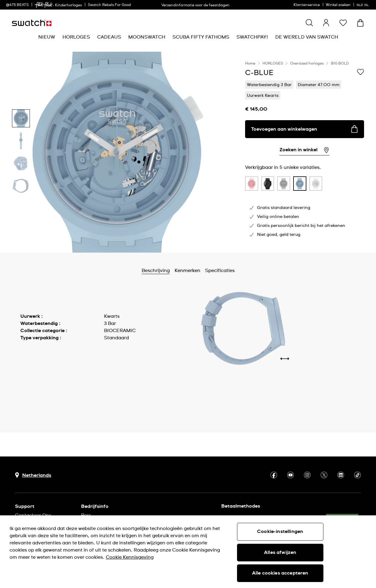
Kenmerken (187, 271)
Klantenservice (307, 5)
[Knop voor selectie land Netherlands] (33, 475)
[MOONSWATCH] (147, 37)
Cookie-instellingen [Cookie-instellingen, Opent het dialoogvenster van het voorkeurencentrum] (280, 532)
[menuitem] (47, 37)
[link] (44, 5)
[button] (343, 23)
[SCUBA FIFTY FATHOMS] (201, 37)
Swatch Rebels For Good (109, 5)
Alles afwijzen (280, 552)
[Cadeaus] (109, 37)
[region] (305, 152)
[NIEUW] (47, 37)
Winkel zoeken (338, 5)
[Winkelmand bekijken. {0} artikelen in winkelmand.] (360, 23)
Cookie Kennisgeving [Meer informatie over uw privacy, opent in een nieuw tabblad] (130, 557)
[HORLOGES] (76, 37)
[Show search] (309, 23)
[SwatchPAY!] (252, 37)
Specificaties (220, 271)
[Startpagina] (32, 23)
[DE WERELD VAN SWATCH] (307, 37)
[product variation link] (252, 184)
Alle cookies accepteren (280, 573)
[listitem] (252, 185)
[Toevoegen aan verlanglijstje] (360, 72)
